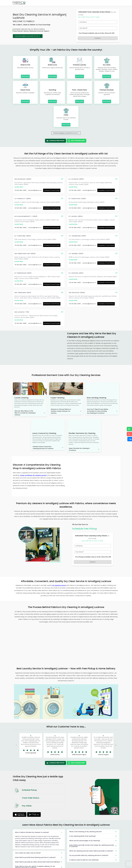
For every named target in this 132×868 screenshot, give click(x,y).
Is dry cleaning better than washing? (93, 836)
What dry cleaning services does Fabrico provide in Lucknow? (93, 851)
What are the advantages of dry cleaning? (93, 841)
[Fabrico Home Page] (19, 3)
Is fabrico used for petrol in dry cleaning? (93, 860)
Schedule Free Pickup (55, 141)
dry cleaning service (59, 585)
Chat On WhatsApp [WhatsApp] (76, 141)
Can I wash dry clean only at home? (39, 853)
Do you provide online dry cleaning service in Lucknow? (93, 855)
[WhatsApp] (130, 429)
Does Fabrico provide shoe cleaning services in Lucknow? (39, 857)
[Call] (130, 434)
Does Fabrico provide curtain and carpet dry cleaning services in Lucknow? (93, 846)
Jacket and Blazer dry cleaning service (33, 475)
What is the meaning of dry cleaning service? (93, 832)
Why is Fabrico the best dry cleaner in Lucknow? (39, 832)
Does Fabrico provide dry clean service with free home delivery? (39, 862)
